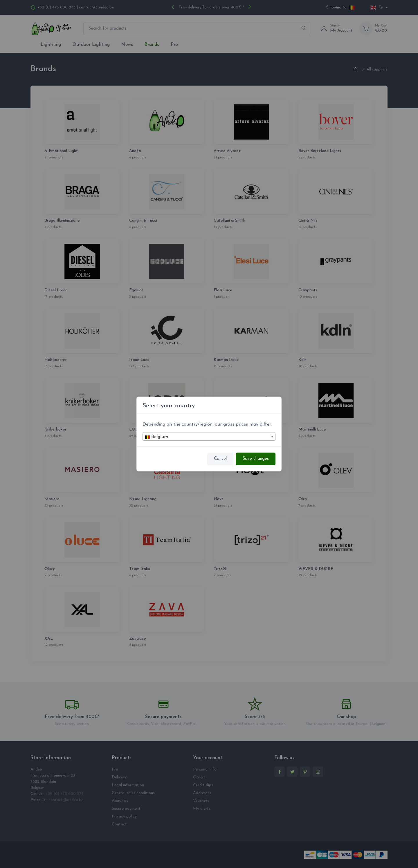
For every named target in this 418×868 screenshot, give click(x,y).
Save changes (256, 459)
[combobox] (209, 437)
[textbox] (209, 437)
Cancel (220, 459)
